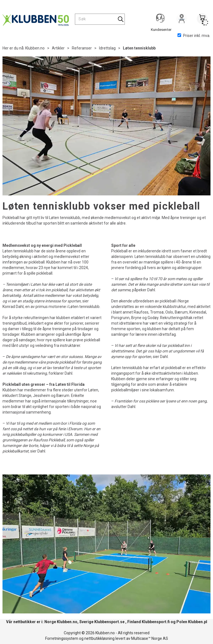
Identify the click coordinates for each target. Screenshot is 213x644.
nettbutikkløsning (99, 638)
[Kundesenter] (161, 19)
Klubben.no (35, 48)
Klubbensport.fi (156, 622)
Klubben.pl (198, 622)
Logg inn (182, 20)
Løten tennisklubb (139, 48)
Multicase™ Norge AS (150, 638)
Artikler (58, 48)
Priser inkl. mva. (194, 36)
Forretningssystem (62, 638)
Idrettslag (107, 48)
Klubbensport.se (109, 622)
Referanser (82, 48)
